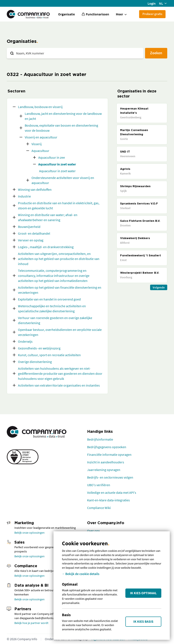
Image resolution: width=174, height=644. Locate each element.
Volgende (159, 287)
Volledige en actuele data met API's (112, 492)
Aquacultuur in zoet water (57, 164)
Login (152, 3)
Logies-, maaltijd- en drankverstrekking (46, 247)
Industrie (24, 196)
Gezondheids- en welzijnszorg (39, 348)
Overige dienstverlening (35, 362)
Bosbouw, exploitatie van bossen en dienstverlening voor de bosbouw (61, 128)
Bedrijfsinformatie (100, 439)
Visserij (37, 144)
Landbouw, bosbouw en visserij (40, 107)
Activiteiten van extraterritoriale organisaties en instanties (59, 385)
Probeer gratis (152, 14)
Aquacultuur (40, 151)
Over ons (93, 531)
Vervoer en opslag (31, 240)
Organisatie (66, 14)
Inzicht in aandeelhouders (106, 462)
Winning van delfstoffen (35, 189)
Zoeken (156, 53)
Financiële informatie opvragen (109, 455)
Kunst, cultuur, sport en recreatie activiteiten (49, 355)
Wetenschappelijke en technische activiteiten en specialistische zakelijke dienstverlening (52, 308)
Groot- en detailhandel (34, 233)
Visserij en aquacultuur (41, 137)
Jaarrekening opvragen (104, 470)
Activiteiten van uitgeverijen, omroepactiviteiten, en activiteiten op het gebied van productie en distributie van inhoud (59, 259)
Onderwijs (25, 341)
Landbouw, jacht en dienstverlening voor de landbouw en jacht (63, 116)
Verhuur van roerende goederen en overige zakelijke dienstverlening (55, 320)
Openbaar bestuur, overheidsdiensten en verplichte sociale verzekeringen (60, 332)
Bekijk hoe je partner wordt (31, 623)
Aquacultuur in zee (52, 157)
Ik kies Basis (143, 622)
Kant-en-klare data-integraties (108, 500)
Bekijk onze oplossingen (29, 533)
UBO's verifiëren (99, 485)
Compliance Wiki (99, 508)
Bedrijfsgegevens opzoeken (107, 447)
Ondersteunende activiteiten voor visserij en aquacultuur (63, 180)
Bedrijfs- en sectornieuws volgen (110, 477)
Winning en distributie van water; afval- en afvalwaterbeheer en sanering (48, 217)
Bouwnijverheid (29, 227)
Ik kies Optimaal (143, 593)
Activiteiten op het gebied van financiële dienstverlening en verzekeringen (60, 290)
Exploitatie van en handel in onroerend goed (49, 299)
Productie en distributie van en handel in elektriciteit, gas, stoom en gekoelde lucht (59, 206)
